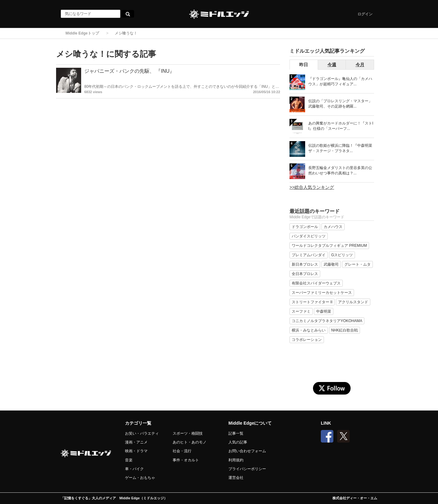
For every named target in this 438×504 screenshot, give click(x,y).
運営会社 (236, 478)
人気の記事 (238, 442)
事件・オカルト (186, 460)
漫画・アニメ (136, 442)
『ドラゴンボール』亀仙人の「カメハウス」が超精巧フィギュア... (340, 81)
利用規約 (236, 460)
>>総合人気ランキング (312, 187)
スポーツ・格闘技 (188, 433)
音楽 (129, 460)
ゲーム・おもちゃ (140, 478)
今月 (360, 65)
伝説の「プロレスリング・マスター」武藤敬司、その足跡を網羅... (340, 104)
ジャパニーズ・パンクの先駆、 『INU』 (129, 71)
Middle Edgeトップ (82, 33)
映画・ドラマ (136, 451)
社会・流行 (182, 451)
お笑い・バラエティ (142, 433)
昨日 (304, 65)
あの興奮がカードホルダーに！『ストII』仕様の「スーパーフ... (341, 126)
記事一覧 (236, 433)
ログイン (365, 14)
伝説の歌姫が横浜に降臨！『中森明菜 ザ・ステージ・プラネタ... (340, 148)
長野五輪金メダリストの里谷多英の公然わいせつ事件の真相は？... (340, 170)
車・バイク (134, 469)
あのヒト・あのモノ (190, 442)
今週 (332, 65)
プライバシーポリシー (247, 469)
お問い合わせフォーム (247, 451)
